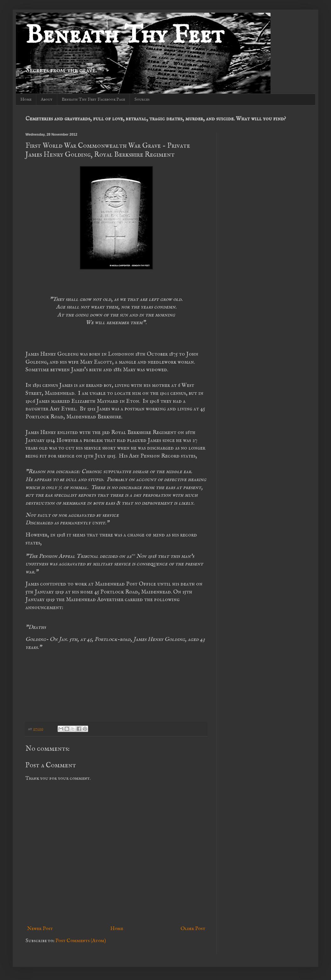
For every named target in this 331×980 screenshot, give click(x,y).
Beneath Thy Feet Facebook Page (93, 99)
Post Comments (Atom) (81, 941)
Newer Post (40, 929)
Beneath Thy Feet (125, 36)
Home (26, 99)
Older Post (193, 929)
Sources (142, 99)
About (47, 99)
